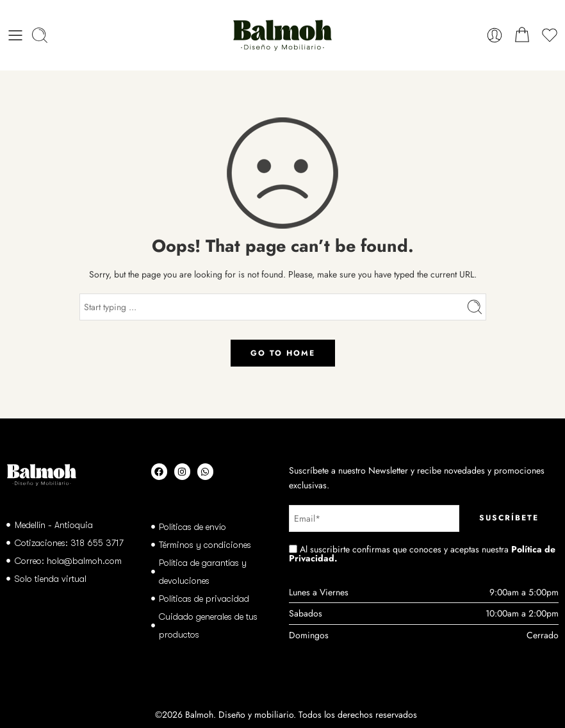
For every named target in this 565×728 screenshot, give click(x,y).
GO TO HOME (283, 353)
